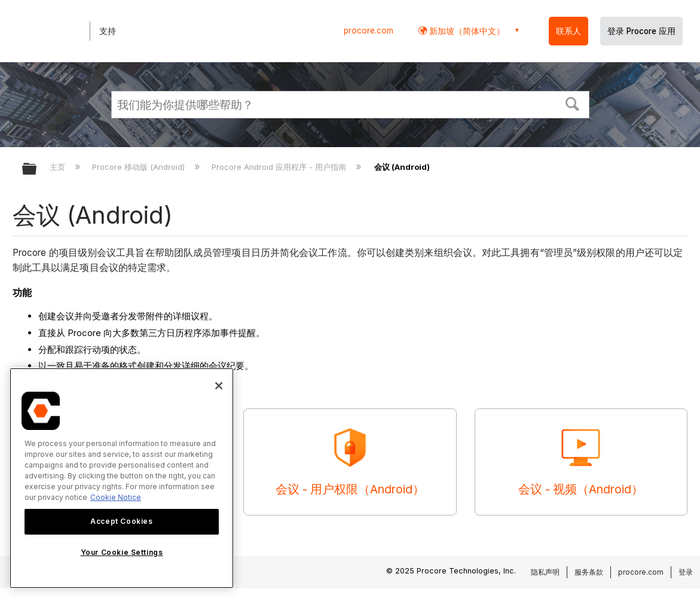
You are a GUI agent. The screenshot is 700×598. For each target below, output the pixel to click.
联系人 (568, 31)
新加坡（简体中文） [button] (466, 31)
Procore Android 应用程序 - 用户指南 (280, 167)
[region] (122, 478)
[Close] (219, 386)
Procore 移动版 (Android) (140, 167)
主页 (59, 167)
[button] (572, 103)
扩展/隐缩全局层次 (37, 170)
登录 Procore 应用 (641, 31)
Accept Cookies (121, 521)
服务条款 (589, 572)
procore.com (369, 30)
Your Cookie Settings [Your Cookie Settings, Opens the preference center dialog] (122, 552)
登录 (686, 572)
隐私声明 (545, 572)
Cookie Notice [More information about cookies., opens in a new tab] (116, 497)
